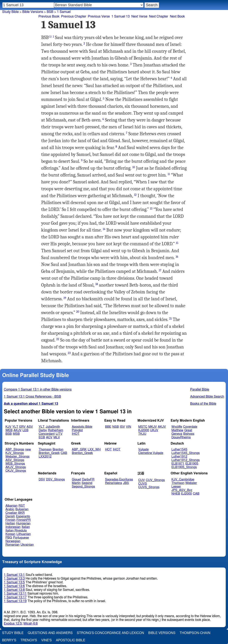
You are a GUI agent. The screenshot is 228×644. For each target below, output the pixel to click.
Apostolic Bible (71, 640)
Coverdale (190, 427)
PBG (9, 538)
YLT (15, 427)
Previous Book (49, 16)
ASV (30, 427)
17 (160, 270)
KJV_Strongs (15, 453)
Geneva (177, 434)
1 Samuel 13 (121, 16)
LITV (59, 434)
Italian (26, 527)
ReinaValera (113, 483)
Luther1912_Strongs (186, 460)
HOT (108, 449)
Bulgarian (22, 509)
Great (188, 430)
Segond (87, 483)
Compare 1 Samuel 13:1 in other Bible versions (38, 390)
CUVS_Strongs (149, 487)
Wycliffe (177, 427)
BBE (108, 427)
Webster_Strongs (17, 457)
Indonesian (13, 527)
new (28, 449)
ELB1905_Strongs (184, 467)
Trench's (29, 640)
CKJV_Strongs (16, 471)
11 (169, 174)
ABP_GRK (79, 449)
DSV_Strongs (55, 479)
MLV (57, 437)
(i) (50, 37)
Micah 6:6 (31, 624)
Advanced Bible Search (207, 397)
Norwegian (13, 541)
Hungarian (23, 523)
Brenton (58, 449)
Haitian (10, 523)
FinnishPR (24, 520)
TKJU (142, 434)
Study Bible (11, 12)
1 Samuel (64, 12)
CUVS (143, 484)
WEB (9, 430)
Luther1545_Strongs (186, 453)
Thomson (45, 449)
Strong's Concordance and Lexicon (110, 633)
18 (97, 284)
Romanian (12, 545)
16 (177, 257)
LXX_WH (94, 449)
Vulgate (144, 449)
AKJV (17, 430)
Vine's (46, 640)
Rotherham (55, 430)
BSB (50, 12)
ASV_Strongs (15, 460)
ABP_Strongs (15, 449)
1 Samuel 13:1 (14, 575)
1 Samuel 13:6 (14, 586)
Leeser (176, 487)
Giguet (76, 479)
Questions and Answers (50, 633)
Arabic (10, 509)
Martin (76, 483)
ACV (49, 437)
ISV (122, 427)
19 (65, 298)
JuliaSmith (53, 427)
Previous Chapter (74, 16)
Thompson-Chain (195, 633)
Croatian (11, 513)
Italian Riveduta (16, 531)
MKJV (153, 427)
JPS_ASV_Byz (182, 490)
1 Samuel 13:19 (15, 601)
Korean (10, 534)
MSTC (143, 427)
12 (135, 195)
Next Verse (139, 16)
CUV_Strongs (155, 480)
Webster (191, 483)
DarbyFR (88, 479)
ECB (42, 437)
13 (151, 209)
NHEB (176, 494)
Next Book (177, 16)
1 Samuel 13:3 (14, 579)
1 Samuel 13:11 (15, 594)
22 (58, 339)
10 (134, 167)
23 (69, 353)
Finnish (10, 520)
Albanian (11, 506)
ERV (22, 427)
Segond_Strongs (83, 487)
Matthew (177, 430)
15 (177, 243)
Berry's (9, 640)
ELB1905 (192, 464)
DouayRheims (181, 437)
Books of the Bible (203, 404)
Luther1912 (179, 457)
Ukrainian (27, 545)
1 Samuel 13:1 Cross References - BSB (33, 397)
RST (22, 506)
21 (171, 319)
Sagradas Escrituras (119, 479)
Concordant (47, 434)
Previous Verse (99, 16)
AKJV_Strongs (16, 467)
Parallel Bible (200, 390)
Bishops (189, 434)
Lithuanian (24, 534)
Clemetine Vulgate (151, 453)
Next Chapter (159, 16)
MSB (16, 434)
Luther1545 (179, 449)
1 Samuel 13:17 (15, 597)
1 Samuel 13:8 (14, 590)
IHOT (76, 434)
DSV (42, 479)
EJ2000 (186, 494)
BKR (21, 513)
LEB (25, 430)
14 (104, 229)
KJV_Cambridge (183, 479)
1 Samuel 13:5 (14, 582)
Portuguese (21, 538)
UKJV (154, 430)
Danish (10, 516)
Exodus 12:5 (13, 624)
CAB (64, 453)
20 (78, 312)
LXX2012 (45, 457)
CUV (142, 480)
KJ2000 (144, 430)
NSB (116, 427)
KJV (8, 427)
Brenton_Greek (49, 453)
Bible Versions (33, 12)
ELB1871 (178, 464)
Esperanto (23, 516)
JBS (126, 483)
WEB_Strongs (15, 464)
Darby (43, 430)
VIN (128, 427)
